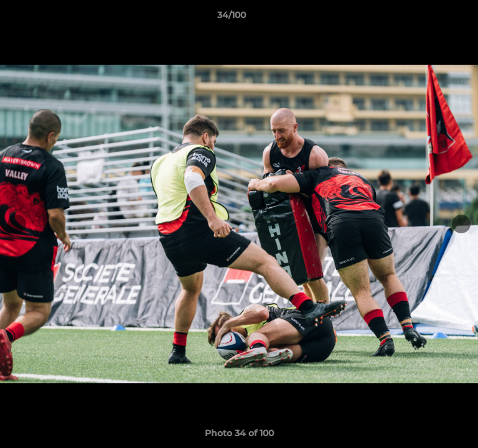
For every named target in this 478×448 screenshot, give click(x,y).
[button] (433, 18)
